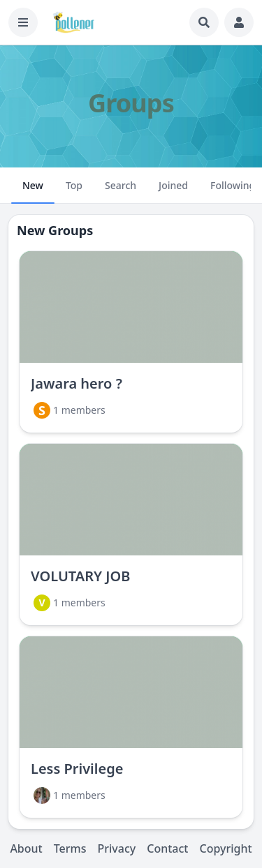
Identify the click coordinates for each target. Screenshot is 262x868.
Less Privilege (77, 769)
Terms (70, 848)
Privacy (116, 848)
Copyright (225, 848)
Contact (167, 848)
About (26, 848)
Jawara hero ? (77, 383)
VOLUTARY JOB (80, 576)
